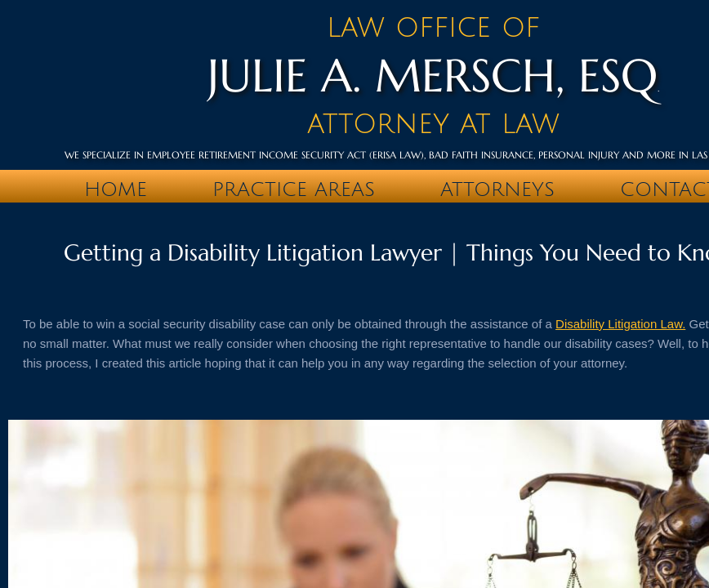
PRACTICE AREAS (294, 189)
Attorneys (497, 189)
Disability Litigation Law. (620, 324)
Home (116, 189)
